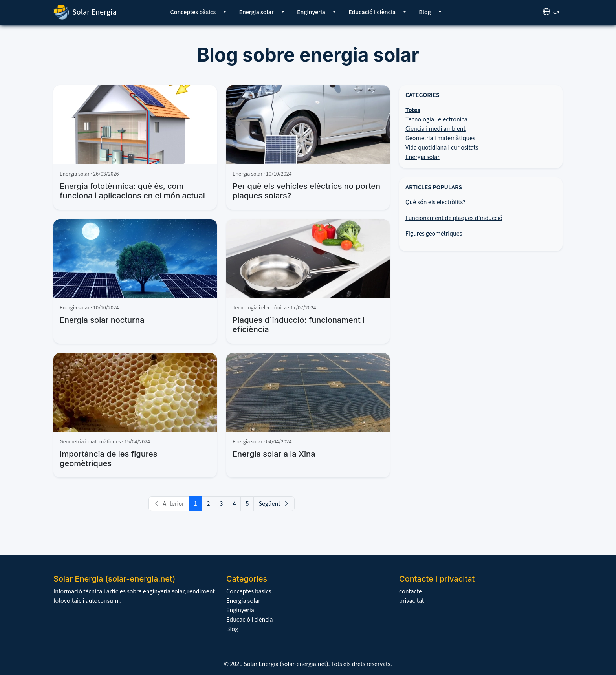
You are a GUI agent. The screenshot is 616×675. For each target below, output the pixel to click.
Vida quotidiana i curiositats (442, 148)
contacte (411, 591)
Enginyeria (311, 12)
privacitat (412, 601)
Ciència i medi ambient (435, 129)
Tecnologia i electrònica (436, 119)
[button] (225, 12)
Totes (413, 110)
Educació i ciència (372, 12)
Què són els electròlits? (435, 202)
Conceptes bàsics (193, 12)
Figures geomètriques (434, 234)
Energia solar (256, 12)
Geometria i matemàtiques (440, 138)
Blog (425, 12)
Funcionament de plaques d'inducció (454, 218)
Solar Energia (85, 12)
